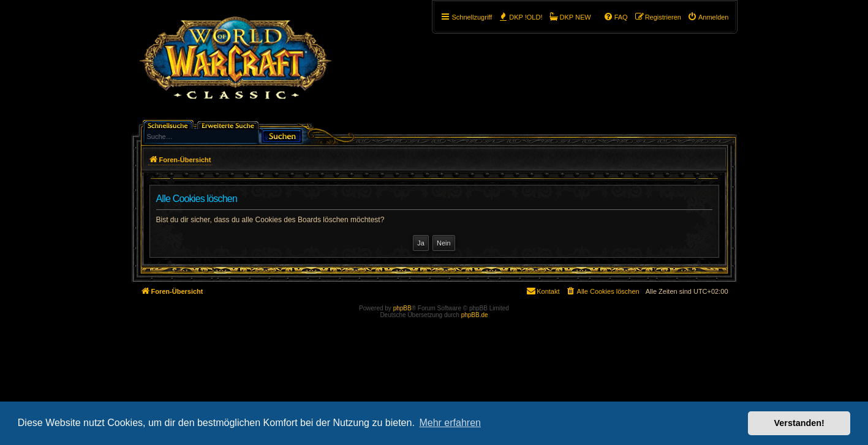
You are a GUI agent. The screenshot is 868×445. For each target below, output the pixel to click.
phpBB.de (475, 315)
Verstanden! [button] (799, 423)
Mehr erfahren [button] (450, 423)
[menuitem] (708, 17)
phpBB (402, 308)
